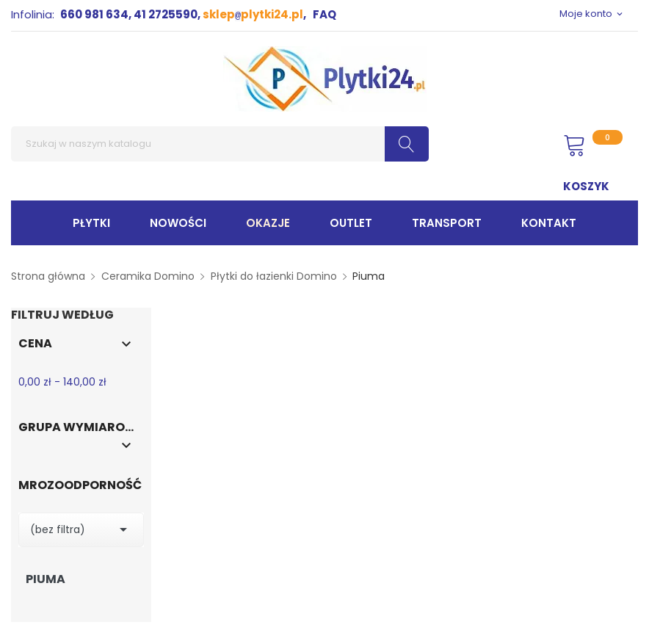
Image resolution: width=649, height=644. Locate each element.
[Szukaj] (220, 144)
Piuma (46, 579)
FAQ (324, 14)
